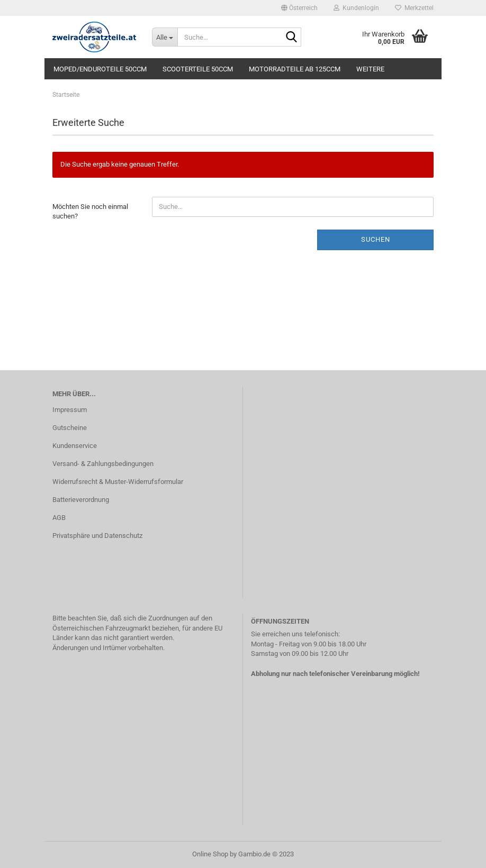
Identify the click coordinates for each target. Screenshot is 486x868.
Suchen (376, 239)
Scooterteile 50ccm (198, 69)
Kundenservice (75, 446)
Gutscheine (70, 428)
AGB (59, 518)
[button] (299, 8)
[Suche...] (165, 37)
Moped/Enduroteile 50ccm (100, 69)
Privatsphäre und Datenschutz (97, 536)
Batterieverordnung (81, 500)
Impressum (70, 410)
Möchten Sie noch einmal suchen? (90, 212)
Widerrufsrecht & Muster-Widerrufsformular (118, 482)
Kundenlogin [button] (356, 8)
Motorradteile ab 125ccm (295, 69)
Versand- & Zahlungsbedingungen (103, 464)
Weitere (370, 69)
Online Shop (210, 854)
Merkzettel (414, 8)
